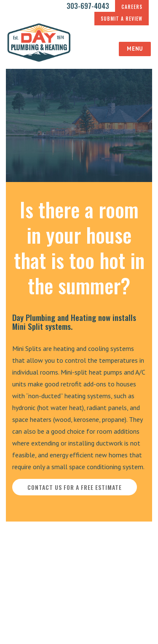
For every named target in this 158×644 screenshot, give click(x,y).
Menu (135, 49)
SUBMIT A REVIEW (122, 19)
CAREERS (132, 7)
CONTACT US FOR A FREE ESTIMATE (75, 487)
